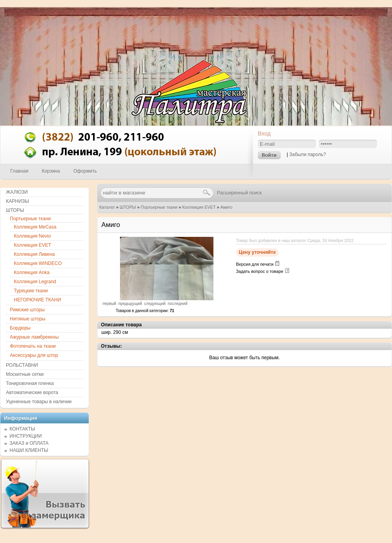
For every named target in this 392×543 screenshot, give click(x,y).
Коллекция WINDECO (38, 263)
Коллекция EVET (199, 207)
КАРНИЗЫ (17, 201)
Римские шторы (27, 310)
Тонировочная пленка (30, 383)
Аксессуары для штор (34, 355)
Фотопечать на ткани (33, 346)
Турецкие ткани (31, 291)
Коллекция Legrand (35, 282)
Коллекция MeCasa (35, 227)
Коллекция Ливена (34, 254)
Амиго (226, 207)
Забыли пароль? (307, 154)
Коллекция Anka (32, 272)
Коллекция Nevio (32, 236)
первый (109, 304)
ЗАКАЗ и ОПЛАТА (29, 443)
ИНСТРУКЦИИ (26, 436)
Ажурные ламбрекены (34, 337)
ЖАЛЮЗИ (17, 192)
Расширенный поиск (239, 193)
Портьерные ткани (159, 207)
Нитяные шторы (28, 319)
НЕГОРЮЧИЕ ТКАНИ (37, 300)
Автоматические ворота (32, 392)
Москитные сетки (25, 374)
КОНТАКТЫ (22, 429)
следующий (155, 304)
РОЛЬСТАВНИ (22, 365)
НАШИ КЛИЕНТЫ (29, 450)
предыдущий (130, 304)
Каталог (107, 207)
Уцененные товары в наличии (39, 402)
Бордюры (20, 328)
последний (178, 304)
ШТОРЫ (128, 207)
